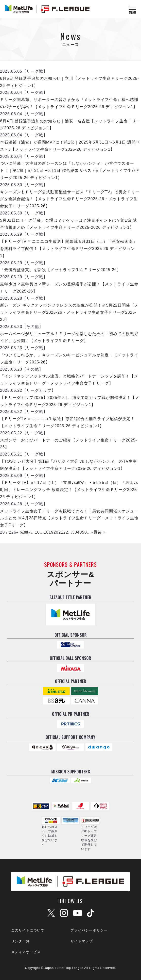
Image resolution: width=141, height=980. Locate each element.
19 (51, 532)
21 (61, 532)
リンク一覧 (20, 941)
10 (37, 532)
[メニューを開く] (132, 9)
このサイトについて (28, 930)
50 (84, 532)
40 (80, 532)
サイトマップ (82, 941)
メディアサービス (26, 952)
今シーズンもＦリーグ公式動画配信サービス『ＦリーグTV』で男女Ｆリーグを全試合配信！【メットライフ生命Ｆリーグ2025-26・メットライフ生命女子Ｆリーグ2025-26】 (70, 199)
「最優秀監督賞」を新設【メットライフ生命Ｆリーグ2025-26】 (61, 270)
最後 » (99, 532)
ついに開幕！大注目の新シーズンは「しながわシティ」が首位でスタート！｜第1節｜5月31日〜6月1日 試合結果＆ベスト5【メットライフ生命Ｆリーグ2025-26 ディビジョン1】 (70, 171)
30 (75, 532)
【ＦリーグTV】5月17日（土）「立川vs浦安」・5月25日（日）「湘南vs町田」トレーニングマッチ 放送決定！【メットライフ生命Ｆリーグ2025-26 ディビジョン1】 (69, 490)
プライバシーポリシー (89, 930)
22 (66, 532)
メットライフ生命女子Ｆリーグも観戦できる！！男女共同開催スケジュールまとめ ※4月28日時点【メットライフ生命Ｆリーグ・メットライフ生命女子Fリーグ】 (69, 518)
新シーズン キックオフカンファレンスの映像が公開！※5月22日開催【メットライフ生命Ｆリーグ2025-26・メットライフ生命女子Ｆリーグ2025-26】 (69, 312)
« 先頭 (22, 532)
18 (46, 532)
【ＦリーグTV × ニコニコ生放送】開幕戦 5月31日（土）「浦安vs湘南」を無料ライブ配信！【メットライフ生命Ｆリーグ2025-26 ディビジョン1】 (69, 249)
